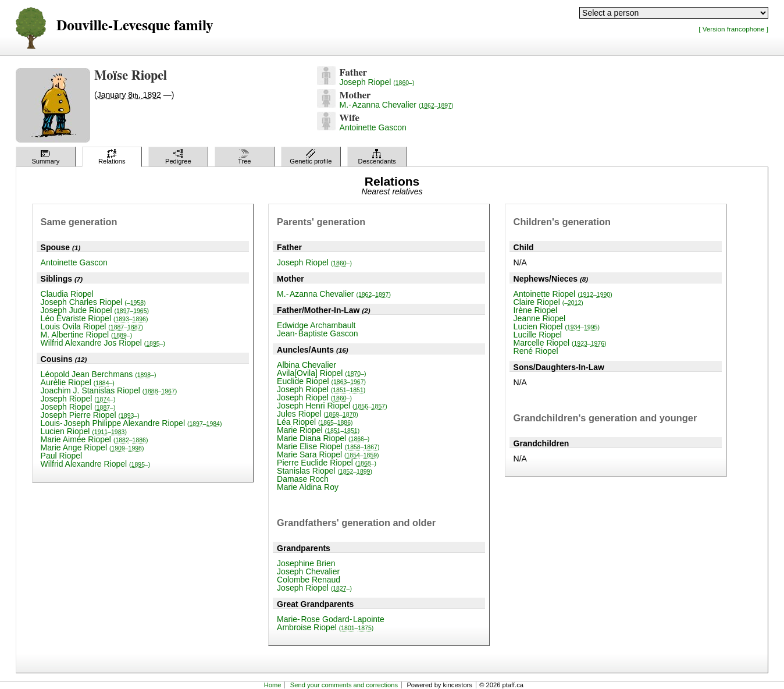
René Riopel (536, 351)
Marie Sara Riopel (328, 454)
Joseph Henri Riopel (332, 406)
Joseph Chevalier (308, 571)
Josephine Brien (306, 563)
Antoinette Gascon (373, 127)
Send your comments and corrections (344, 685)
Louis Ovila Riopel (92, 326)
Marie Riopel (318, 430)
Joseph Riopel (377, 82)
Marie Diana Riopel (323, 438)
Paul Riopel (62, 456)
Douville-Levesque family (135, 26)
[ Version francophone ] (733, 29)
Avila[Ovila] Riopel (321, 373)
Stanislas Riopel (325, 471)
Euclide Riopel (321, 381)
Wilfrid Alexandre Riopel (96, 464)
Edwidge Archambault (316, 325)
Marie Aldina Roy (308, 487)
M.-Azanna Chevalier (397, 105)
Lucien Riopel (84, 431)
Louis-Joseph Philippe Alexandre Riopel (131, 423)
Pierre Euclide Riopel (327, 463)
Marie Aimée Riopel (95, 439)
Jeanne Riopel (540, 318)
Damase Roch (303, 479)
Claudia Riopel (67, 294)
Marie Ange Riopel (92, 448)
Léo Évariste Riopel (95, 318)
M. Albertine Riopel (87, 335)
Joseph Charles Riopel (93, 302)
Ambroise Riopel (325, 627)
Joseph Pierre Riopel (90, 415)
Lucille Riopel (538, 335)
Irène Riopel (536, 310)
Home (273, 685)
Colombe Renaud (309, 580)
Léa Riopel (315, 422)
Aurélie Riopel (78, 382)
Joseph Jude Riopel (95, 310)
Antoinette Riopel (563, 294)
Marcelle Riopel (560, 343)
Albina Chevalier (307, 365)
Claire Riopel (548, 302)
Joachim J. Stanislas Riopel (109, 390)
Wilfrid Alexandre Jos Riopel (103, 343)
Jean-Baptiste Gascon (317, 333)
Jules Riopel (318, 414)
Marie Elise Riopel (328, 446)
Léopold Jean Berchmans (99, 374)
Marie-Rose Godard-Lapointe (331, 619)
